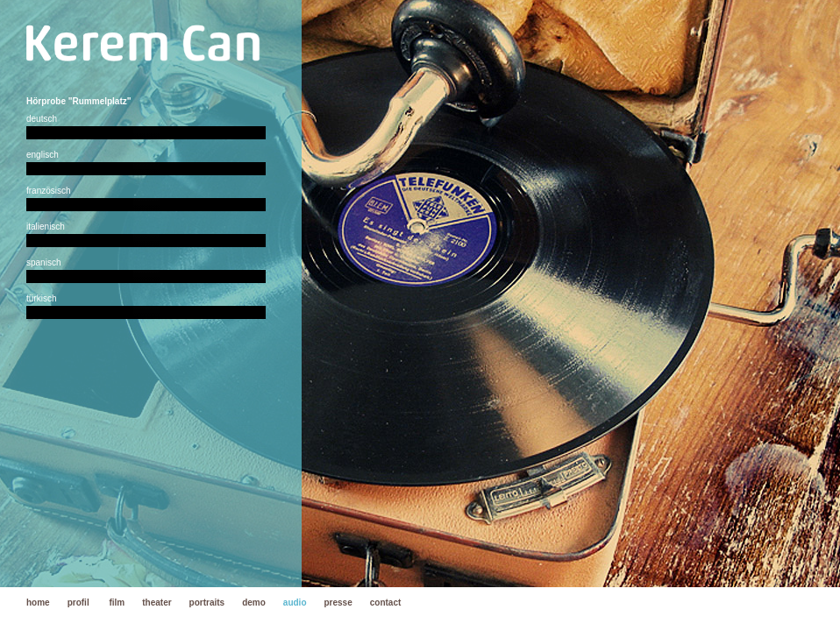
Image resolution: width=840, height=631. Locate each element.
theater (157, 603)
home (38, 603)
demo (254, 603)
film (117, 603)
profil (78, 603)
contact (386, 603)
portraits (207, 603)
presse (338, 603)
